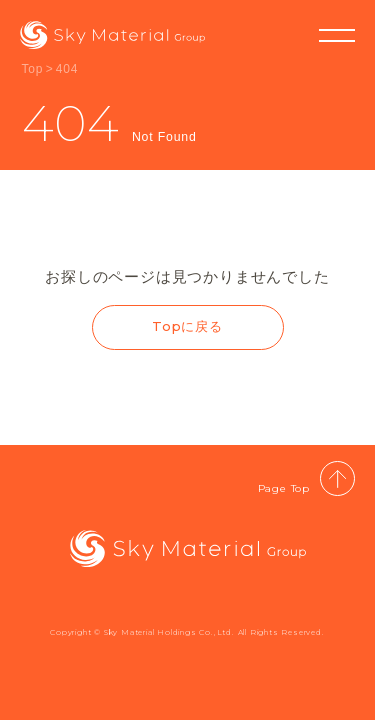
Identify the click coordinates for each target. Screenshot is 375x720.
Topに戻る (187, 326)
